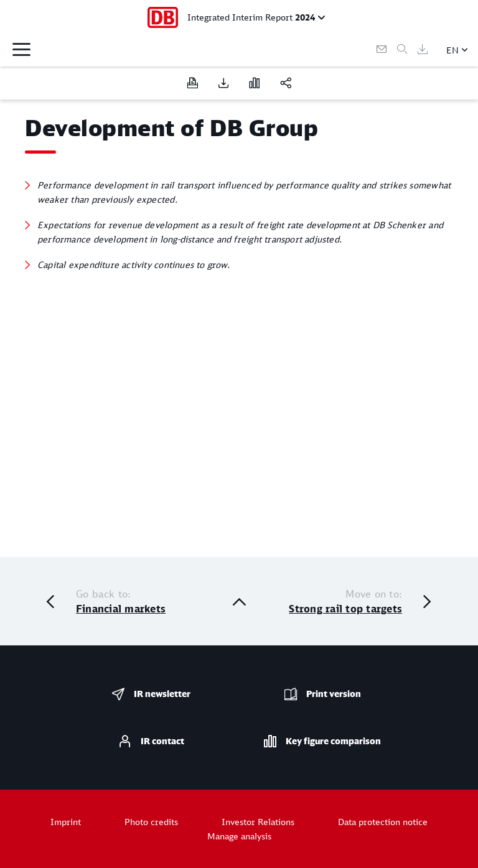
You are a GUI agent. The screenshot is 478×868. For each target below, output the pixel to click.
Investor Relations (258, 822)
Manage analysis (239, 836)
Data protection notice (383, 822)
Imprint (66, 822)
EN (452, 50)
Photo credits (151, 822)
